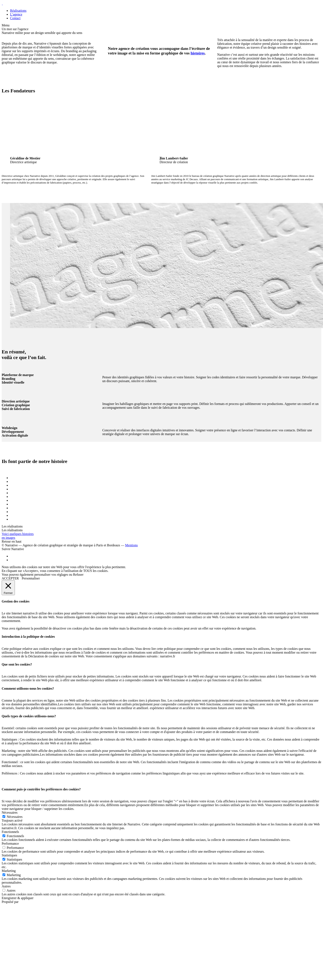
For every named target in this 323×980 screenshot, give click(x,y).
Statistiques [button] (9, 855)
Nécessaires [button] (10, 813)
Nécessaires (15, 817)
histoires (198, 53)
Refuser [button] (78, 575)
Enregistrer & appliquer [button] (18, 898)
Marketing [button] (9, 871)
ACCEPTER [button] (10, 578)
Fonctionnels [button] (10, 832)
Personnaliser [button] (31, 578)
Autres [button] (6, 886)
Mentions (131, 545)
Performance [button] (10, 844)
